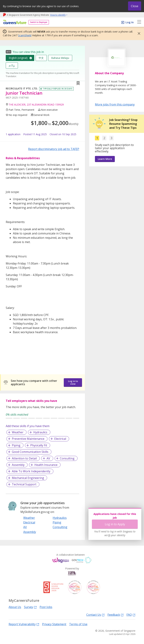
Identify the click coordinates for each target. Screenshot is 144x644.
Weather (18, 432)
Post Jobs (46, 607)
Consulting (67, 458)
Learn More (105, 159)
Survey (30, 607)
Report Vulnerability (24, 624)
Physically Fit (39, 445)
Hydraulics (40, 432)
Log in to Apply (115, 524)
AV (48, 458)
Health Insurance (46, 465)
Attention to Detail (24, 458)
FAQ (131, 615)
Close (135, 6)
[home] (14, 22)
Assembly (18, 465)
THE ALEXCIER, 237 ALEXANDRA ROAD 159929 (36, 105)
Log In (130, 22)
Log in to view (73, 382)
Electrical (60, 439)
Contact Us (95, 615)
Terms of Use (78, 624)
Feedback (116, 615)
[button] (138, 33)
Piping (16, 445)
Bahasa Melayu (60, 58)
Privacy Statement (54, 624)
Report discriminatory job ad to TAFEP (54, 149)
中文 (41, 58)
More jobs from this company (115, 104)
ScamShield (25, 35)
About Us (15, 607)
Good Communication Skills (30, 452)
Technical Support (24, 484)
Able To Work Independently (31, 471)
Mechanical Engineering (28, 478)
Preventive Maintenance (28, 439)
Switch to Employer (39, 22)
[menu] (139, 22)
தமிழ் (12, 65)
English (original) (18, 58)
